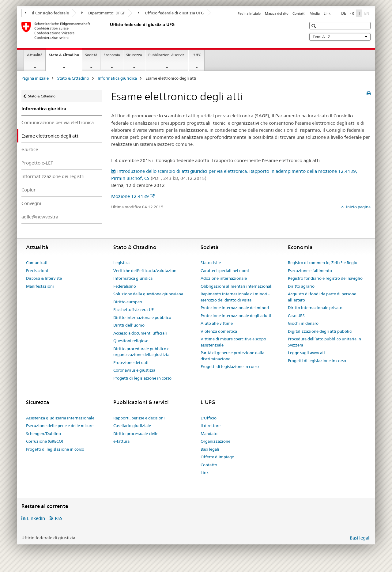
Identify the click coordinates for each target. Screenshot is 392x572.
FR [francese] (352, 13)
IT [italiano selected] (359, 13)
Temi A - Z (340, 37)
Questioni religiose (131, 341)
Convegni (31, 203)
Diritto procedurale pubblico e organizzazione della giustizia (141, 352)
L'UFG (196, 55)
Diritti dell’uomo (129, 325)
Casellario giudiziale (132, 426)
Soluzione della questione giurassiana (148, 294)
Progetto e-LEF (37, 163)
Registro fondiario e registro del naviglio (325, 278)
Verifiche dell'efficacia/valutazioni (145, 271)
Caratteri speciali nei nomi (225, 271)
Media (315, 13)
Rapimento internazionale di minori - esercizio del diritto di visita (235, 297)
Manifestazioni (40, 286)
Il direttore (211, 426)
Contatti (299, 13)
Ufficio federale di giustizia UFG (171, 13)
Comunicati (37, 263)
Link (327, 13)
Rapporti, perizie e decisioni (139, 418)
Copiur (28, 190)
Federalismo (125, 286)
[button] (314, 26)
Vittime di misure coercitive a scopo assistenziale (233, 342)
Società (91, 55)
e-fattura (121, 441)
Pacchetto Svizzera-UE (134, 309)
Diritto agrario (301, 286)
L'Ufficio (209, 418)
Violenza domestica (219, 331)
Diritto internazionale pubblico (142, 317)
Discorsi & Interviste (44, 278)
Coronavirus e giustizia (134, 370)
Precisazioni (37, 271)
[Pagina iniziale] (109, 30)
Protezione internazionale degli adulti (236, 316)
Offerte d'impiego (217, 457)
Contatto (209, 465)
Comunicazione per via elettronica (58, 122)
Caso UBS (296, 316)
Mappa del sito (277, 13)
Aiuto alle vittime (217, 323)
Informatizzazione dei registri (53, 176)
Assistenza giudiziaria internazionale (60, 418)
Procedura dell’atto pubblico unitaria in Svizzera (324, 342)
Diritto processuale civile (136, 434)
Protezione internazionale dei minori (235, 308)
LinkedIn (36, 518)
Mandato (209, 434)
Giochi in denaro (303, 323)
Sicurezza (134, 55)
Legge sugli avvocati (306, 353)
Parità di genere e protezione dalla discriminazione (232, 356)
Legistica (121, 263)
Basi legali (210, 449)
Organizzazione (215, 441)
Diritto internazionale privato (315, 308)
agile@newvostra (40, 217)
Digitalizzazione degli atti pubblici (320, 331)
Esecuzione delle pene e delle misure (60, 426)
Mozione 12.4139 (130, 196)
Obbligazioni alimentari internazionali (237, 286)
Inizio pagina (358, 207)
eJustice (30, 149)
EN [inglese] (367, 13)
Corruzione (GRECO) (45, 441)
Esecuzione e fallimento (310, 271)
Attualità (35, 55)
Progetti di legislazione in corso (142, 378)
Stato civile (211, 263)
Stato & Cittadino (65, 57)
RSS (59, 518)
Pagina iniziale (249, 13)
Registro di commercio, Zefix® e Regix (322, 263)
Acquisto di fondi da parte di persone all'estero (322, 297)
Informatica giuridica (117, 78)
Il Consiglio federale (47, 13)
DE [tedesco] (344, 13)
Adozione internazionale (224, 278)
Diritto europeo (128, 302)
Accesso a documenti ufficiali (140, 333)
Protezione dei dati (131, 362)
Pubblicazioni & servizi (167, 55)
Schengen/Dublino (43, 434)
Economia (112, 55)
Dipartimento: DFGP (104, 13)
